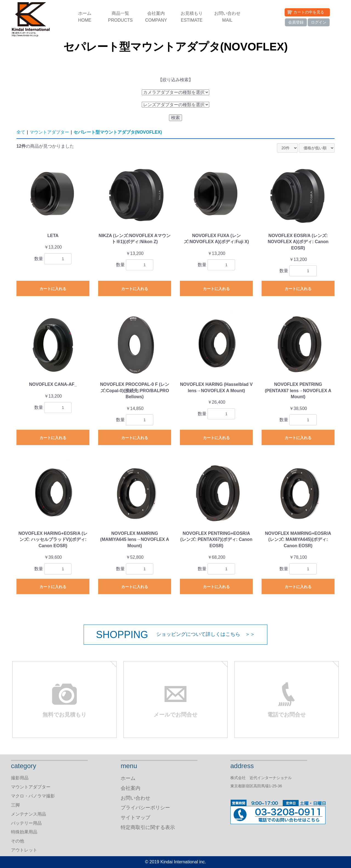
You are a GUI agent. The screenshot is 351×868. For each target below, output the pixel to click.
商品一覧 (120, 17)
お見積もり (192, 17)
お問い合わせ (227, 17)
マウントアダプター (49, 132)
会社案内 (156, 17)
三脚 (15, 805)
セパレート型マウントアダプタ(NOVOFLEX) (118, 132)
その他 (18, 841)
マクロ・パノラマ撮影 (33, 796)
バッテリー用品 (26, 823)
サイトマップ (135, 818)
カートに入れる (53, 289)
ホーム (85, 17)
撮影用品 (20, 778)
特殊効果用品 (24, 832)
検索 (175, 118)
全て (21, 132)
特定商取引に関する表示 (148, 827)
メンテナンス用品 (29, 814)
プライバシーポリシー (145, 808)
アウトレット (24, 850)
